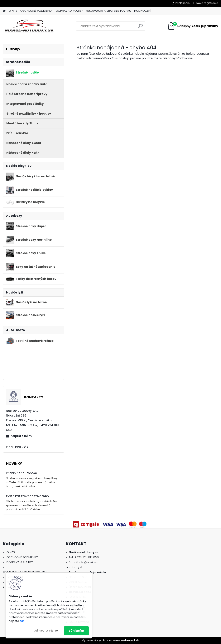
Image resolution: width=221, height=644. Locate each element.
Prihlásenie (183, 3)
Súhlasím (76, 631)
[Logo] (29, 26)
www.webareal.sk (126, 640)
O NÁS (13, 11)
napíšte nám (21, 436)
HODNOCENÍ (143, 11)
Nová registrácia (207, 3)
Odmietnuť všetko (46, 631)
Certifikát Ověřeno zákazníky (28, 496)
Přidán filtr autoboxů (22, 473)
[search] (140, 27)
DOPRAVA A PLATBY (69, 11)
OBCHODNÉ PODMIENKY (37, 11)
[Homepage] (4, 11)
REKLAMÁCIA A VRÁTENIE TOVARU (109, 11)
